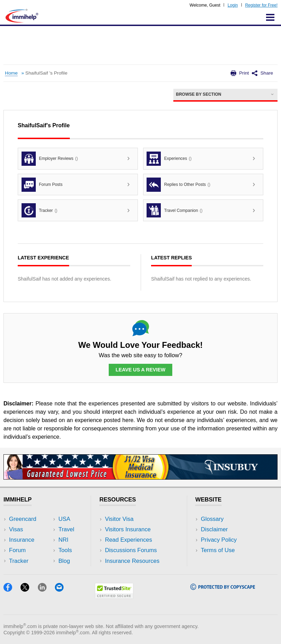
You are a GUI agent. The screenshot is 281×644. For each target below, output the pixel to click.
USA (64, 519)
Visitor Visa (119, 519)
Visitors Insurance (128, 529)
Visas (16, 529)
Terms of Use (218, 550)
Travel (66, 529)
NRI (63, 540)
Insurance (22, 540)
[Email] (63, 589)
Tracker (39, 210)
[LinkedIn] (46, 589)
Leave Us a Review (141, 370)
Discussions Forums (131, 550)
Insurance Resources (132, 561)
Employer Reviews (50, 159)
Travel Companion (175, 210)
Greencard (23, 519)
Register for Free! (261, 5)
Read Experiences (129, 540)
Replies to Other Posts (178, 185)
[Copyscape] (223, 588)
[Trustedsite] (114, 597)
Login (233, 5)
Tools (65, 550)
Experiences (169, 159)
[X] (29, 589)
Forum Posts (42, 185)
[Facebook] (12, 589)
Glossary (212, 519)
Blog (64, 561)
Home (11, 73)
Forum (17, 550)
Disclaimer (214, 529)
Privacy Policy (219, 540)
